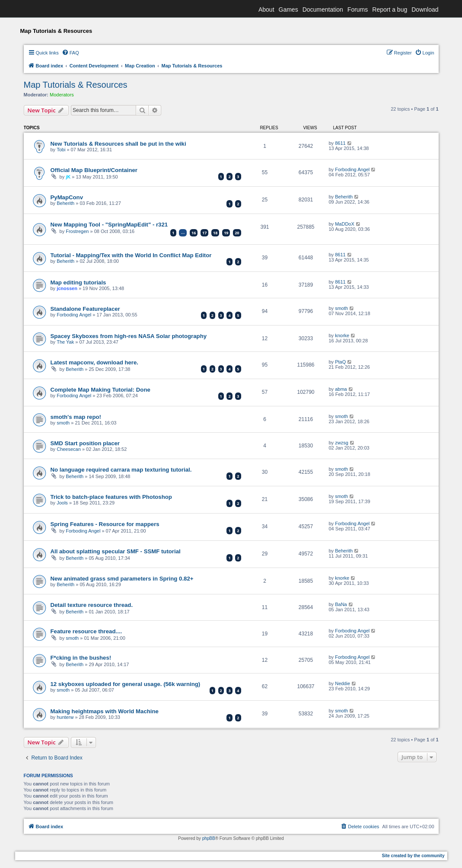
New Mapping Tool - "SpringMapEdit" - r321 (109, 225)
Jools (62, 503)
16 (194, 233)
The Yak (65, 342)
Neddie (343, 683)
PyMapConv (67, 197)
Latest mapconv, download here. (94, 362)
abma (341, 389)
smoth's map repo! (76, 417)
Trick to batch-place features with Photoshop (111, 497)
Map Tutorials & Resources (76, 85)
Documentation (323, 10)
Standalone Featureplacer (85, 309)
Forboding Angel (352, 169)
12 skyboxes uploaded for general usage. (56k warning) (126, 684)
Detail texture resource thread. (92, 605)
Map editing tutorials (78, 282)
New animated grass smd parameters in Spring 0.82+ (122, 579)
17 (204, 233)
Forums (358, 10)
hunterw (65, 717)
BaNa (341, 604)
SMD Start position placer (85, 443)
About (266, 10)
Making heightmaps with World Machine (105, 711)
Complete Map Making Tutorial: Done (100, 390)
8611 (340, 143)
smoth (341, 308)
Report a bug (390, 10)
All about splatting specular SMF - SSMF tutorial (116, 551)
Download (425, 10)
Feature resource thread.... (86, 631)
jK (68, 177)
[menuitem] (70, 53)
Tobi (61, 150)
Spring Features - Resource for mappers (105, 524)
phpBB (209, 838)
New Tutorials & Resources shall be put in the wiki (118, 144)
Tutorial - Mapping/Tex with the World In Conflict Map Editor (131, 255)
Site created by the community (413, 856)
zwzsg (342, 443)
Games (288, 10)
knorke (342, 335)
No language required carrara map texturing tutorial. (121, 470)
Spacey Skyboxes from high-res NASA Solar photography (129, 336)
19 (226, 233)
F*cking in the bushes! (81, 658)
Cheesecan (69, 449)
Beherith (65, 203)
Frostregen (77, 231)
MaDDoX (345, 224)
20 (237, 233)
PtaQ (340, 362)
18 (215, 233)
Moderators (62, 95)
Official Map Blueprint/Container (94, 170)
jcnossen (67, 288)
